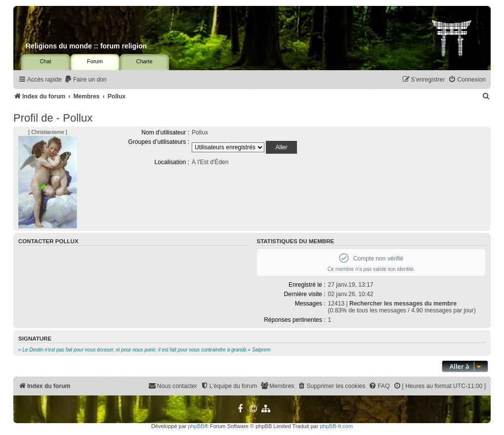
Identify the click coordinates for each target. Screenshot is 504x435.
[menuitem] (85, 80)
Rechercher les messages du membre (403, 304)
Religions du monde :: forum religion (86, 46)
